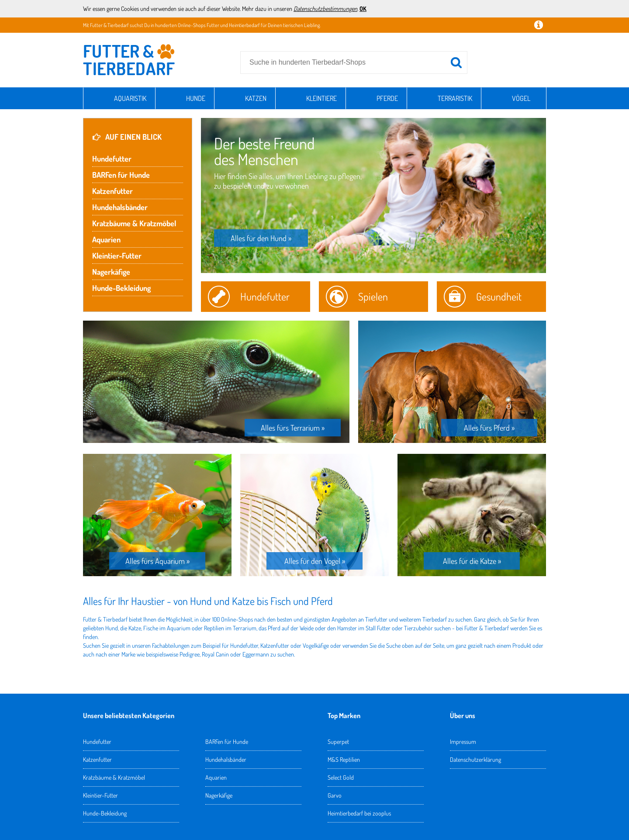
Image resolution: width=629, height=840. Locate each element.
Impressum (463, 741)
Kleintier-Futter (117, 256)
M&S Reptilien (344, 759)
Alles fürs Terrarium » (293, 428)
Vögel (521, 98)
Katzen (256, 98)
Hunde (196, 98)
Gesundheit (499, 296)
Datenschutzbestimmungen (325, 9)
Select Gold (341, 777)
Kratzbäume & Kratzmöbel (134, 223)
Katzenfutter (112, 191)
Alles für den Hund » (261, 238)
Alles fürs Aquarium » (157, 561)
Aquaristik (130, 98)
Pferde (387, 98)
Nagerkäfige (111, 272)
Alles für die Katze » (472, 561)
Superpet (338, 741)
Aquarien (106, 239)
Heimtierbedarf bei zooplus (359, 813)
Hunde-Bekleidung (121, 288)
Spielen (373, 296)
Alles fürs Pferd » (489, 428)
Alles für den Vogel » (315, 561)
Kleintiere (321, 98)
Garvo (335, 795)
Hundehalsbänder (120, 207)
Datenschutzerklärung (475, 759)
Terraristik (455, 98)
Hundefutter (112, 159)
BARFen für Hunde (121, 175)
